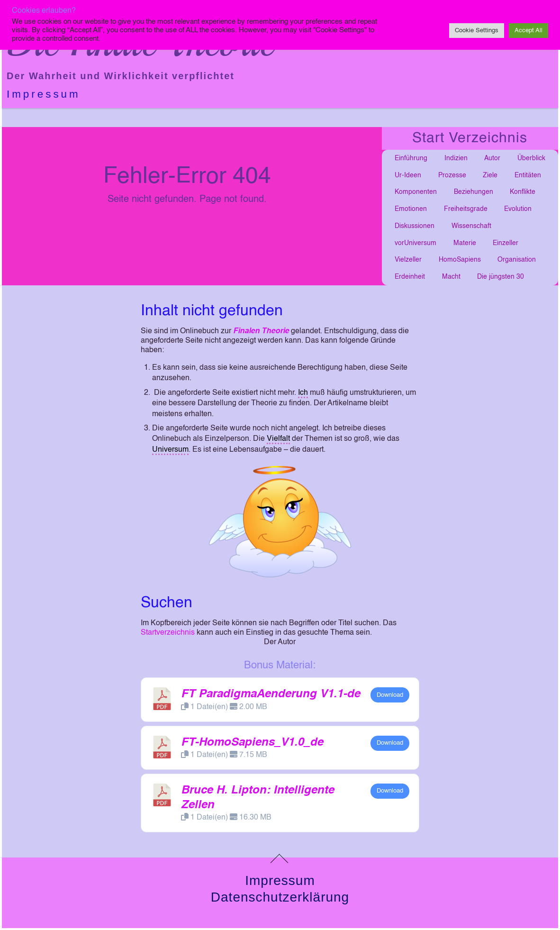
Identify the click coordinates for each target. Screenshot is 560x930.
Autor (492, 158)
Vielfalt (278, 439)
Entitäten (528, 175)
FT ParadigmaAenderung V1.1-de (271, 694)
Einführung (411, 158)
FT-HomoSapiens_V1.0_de (252, 743)
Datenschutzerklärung (280, 897)
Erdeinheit (410, 277)
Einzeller (506, 243)
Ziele (490, 175)
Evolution (518, 209)
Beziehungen (474, 192)
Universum (170, 450)
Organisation (517, 260)
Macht (451, 277)
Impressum (44, 94)
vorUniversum (415, 243)
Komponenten (416, 192)
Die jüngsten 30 (501, 277)
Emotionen (411, 209)
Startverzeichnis (168, 633)
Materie (465, 243)
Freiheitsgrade (466, 209)
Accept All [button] (528, 31)
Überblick (531, 158)
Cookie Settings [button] (477, 31)
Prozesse (452, 175)
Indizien (456, 158)
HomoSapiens (460, 260)
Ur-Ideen (408, 175)
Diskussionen (415, 226)
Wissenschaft (471, 226)
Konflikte (523, 192)
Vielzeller (408, 260)
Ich (303, 393)
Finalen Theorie (261, 331)
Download (390, 695)
